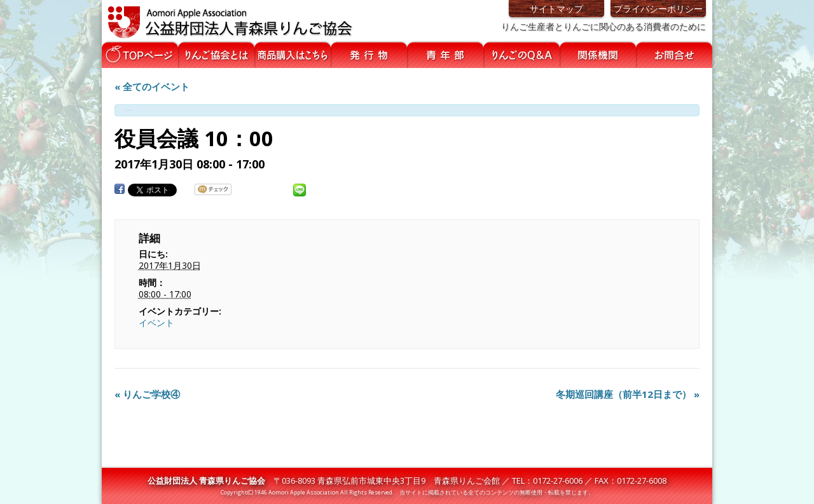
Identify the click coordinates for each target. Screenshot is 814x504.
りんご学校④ (147, 394)
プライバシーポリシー (658, 9)
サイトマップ (556, 9)
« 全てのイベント (152, 86)
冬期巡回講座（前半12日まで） (628, 394)
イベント (156, 323)
